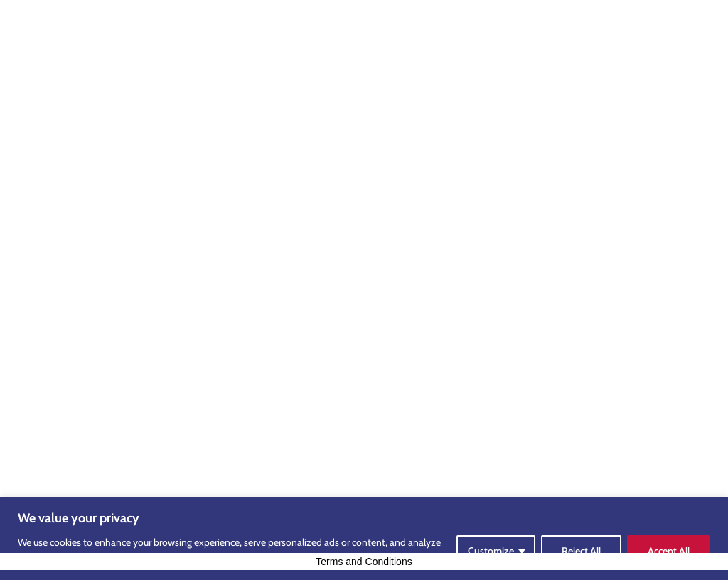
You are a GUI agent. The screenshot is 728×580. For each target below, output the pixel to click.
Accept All (669, 551)
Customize (491, 551)
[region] (364, 538)
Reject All (581, 551)
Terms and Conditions (364, 562)
